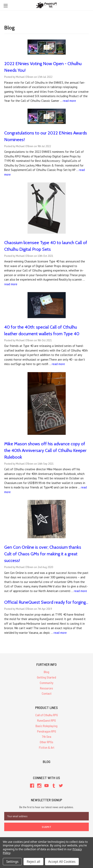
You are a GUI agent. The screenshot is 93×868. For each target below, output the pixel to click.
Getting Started (46, 677)
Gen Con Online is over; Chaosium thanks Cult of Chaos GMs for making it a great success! (43, 554)
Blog (46, 672)
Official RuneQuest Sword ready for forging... (46, 602)
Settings (12, 862)
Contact (47, 693)
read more (69, 101)
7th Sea (47, 736)
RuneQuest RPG (46, 720)
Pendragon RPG (47, 731)
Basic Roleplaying (46, 726)
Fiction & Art (47, 747)
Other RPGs (46, 742)
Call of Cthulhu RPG (47, 715)
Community (47, 683)
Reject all (33, 862)
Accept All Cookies (62, 862)
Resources (46, 688)
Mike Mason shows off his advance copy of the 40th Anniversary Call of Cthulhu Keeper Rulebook (45, 450)
